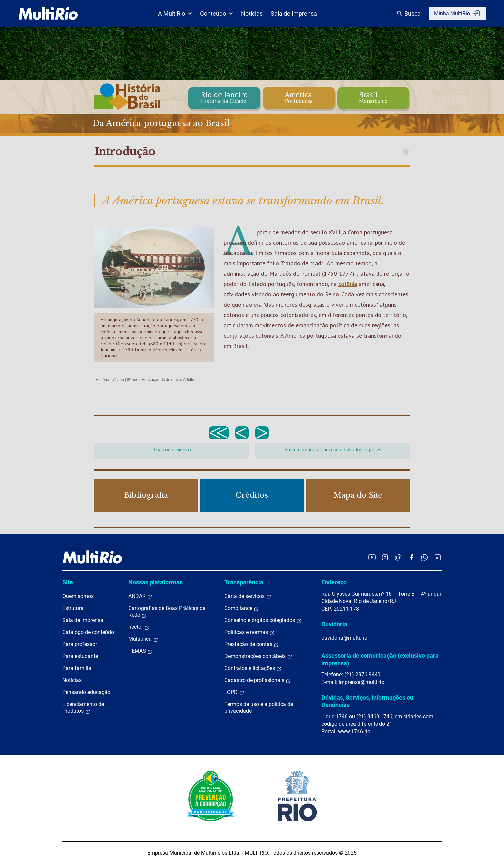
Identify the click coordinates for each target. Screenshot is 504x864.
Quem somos (78, 596)
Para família (77, 668)
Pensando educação (86, 692)
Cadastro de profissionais (258, 680)
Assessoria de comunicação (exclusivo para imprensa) (380, 659)
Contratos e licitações (253, 668)
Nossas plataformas (156, 582)
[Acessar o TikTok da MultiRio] (398, 557)
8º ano (133, 380)
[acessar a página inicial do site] (48, 13)
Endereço (334, 582)
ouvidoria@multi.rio (344, 638)
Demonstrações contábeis (258, 656)
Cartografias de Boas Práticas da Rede (167, 612)
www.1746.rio (354, 732)
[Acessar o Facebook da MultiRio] (411, 557)
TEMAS (141, 651)
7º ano (118, 380)
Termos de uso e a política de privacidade (259, 708)
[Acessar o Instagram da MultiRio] (385, 557)
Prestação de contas (252, 644)
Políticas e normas (250, 632)
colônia (348, 284)
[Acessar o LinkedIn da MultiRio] (438, 557)
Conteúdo (217, 13)
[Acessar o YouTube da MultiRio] (372, 557)
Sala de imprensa (83, 620)
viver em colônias (354, 304)
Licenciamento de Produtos (83, 708)
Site (68, 582)
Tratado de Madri (302, 263)
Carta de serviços (248, 596)
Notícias (252, 13)
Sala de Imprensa (294, 13)
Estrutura (73, 608)
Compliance (242, 608)
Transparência (244, 582)
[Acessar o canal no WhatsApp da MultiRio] (425, 557)
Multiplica (143, 639)
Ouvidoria (334, 624)
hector (139, 627)
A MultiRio (175, 13)
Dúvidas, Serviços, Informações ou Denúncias (367, 701)
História (102, 380)
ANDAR (140, 596)
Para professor (80, 644)
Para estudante (80, 656)
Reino (332, 294)
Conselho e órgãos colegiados (263, 620)
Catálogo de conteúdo (88, 632)
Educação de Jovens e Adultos (169, 380)
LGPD (234, 692)
